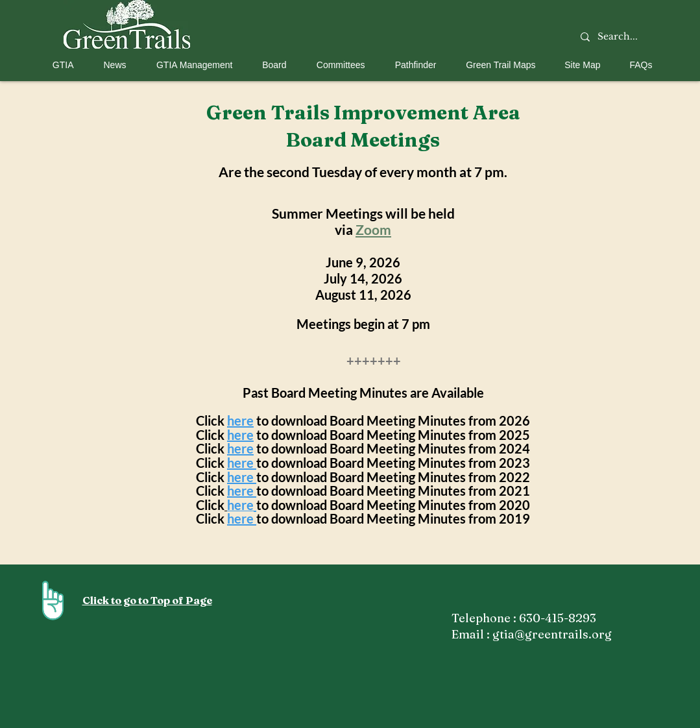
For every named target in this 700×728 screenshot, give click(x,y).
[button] (58, 65)
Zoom (373, 229)
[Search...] (618, 37)
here (240, 420)
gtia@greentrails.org (552, 634)
